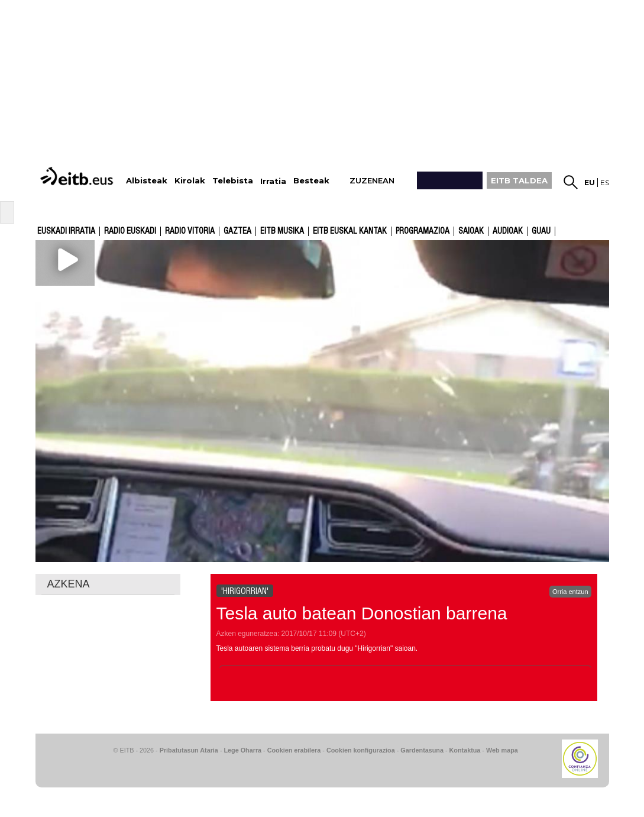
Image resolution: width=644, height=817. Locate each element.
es (605, 183)
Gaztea (237, 231)
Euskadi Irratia (66, 231)
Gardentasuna (422, 750)
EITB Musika (282, 231)
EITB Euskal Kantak (350, 231)
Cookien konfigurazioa (361, 750)
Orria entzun (570, 592)
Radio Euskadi (130, 231)
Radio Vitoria (190, 231)
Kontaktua (465, 750)
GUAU (541, 231)
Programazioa (423, 231)
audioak (508, 231)
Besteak (311, 181)
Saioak (471, 231)
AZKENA (69, 584)
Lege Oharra (243, 750)
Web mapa (502, 750)
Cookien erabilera (294, 750)
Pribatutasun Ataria (189, 750)
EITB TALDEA (519, 180)
